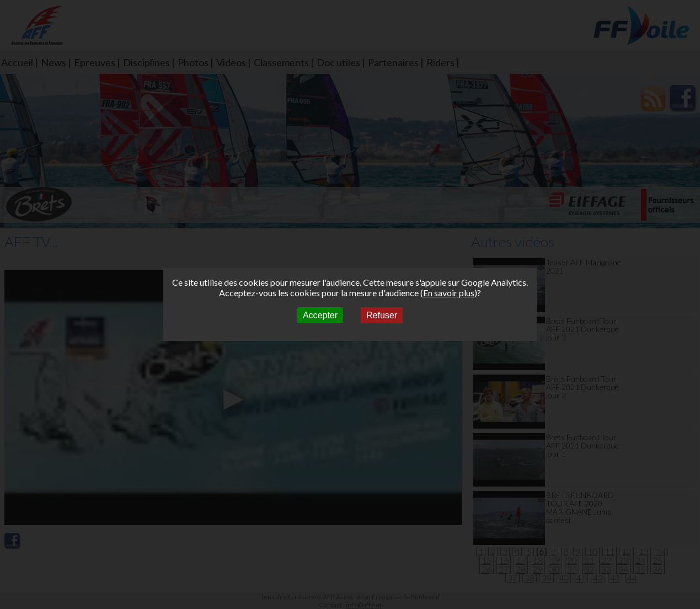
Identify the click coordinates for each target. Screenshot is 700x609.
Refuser (382, 315)
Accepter (320, 315)
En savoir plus (449, 293)
